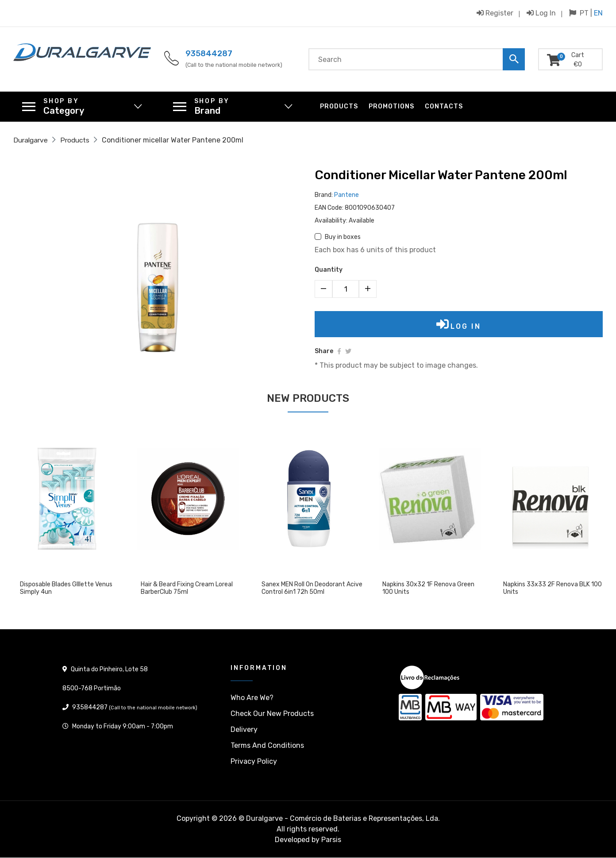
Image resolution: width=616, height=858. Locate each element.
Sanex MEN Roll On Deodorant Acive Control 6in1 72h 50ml (312, 589)
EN (598, 13)
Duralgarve (32, 140)
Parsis (331, 840)
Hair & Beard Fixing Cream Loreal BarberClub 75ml (187, 589)
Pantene (346, 195)
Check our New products (272, 714)
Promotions (391, 106)
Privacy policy (254, 762)
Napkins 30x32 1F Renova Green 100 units (428, 589)
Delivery (244, 730)
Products (339, 106)
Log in (541, 13)
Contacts (444, 106)
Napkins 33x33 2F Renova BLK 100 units (552, 589)
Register (495, 13)
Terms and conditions (267, 746)
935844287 (209, 54)
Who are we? (252, 698)
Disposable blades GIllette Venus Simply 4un (66, 589)
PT (584, 13)
